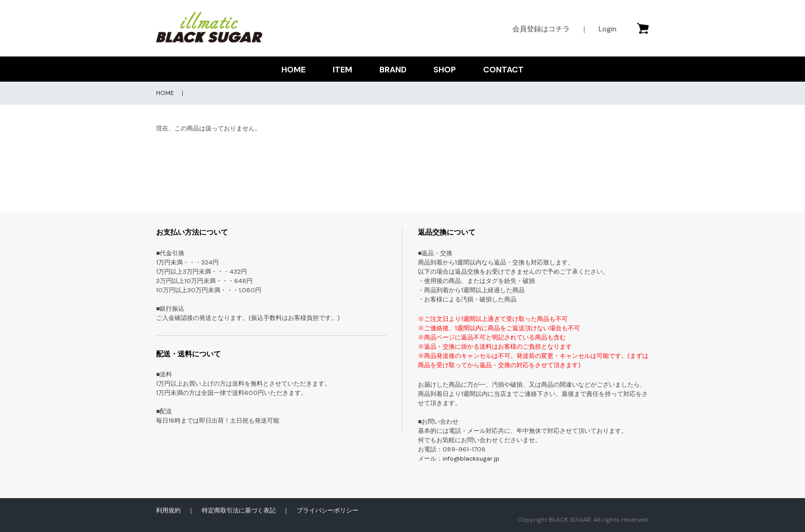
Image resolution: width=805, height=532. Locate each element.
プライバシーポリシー (328, 510)
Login (608, 29)
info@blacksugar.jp (471, 459)
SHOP (445, 70)
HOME (293, 70)
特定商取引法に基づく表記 (239, 510)
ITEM (342, 70)
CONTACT (503, 70)
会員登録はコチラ (541, 29)
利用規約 (168, 510)
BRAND (393, 70)
